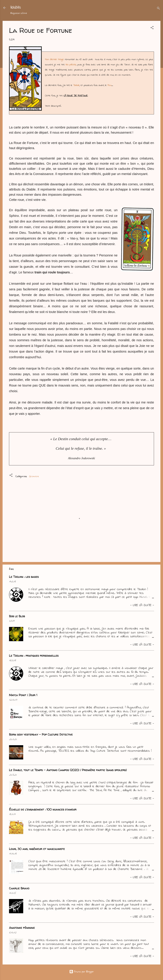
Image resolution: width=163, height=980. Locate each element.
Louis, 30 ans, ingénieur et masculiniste (37, 849)
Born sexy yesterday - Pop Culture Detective (41, 734)
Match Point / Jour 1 (23, 695)
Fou (109, 85)
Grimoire (34, 476)
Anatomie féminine (22, 928)
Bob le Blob (17, 616)
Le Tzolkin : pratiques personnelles (34, 656)
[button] (152, 28)
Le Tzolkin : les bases (24, 577)
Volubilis (16, 8)
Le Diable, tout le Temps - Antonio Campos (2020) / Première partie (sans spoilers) (68, 770)
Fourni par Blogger (82, 972)
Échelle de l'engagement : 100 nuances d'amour (43, 809)
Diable (76, 85)
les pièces (71, 65)
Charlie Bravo (19, 888)
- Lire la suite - (142, 605)
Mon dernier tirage (54, 59)
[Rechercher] (158, 9)
